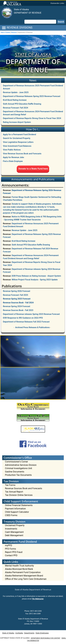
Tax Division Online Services (19, 495)
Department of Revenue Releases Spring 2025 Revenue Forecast (32, 96)
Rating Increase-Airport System (17, 122)
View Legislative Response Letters (18, 142)
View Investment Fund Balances (17, 146)
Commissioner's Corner (16, 462)
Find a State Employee (13, 161)
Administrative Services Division (21, 465)
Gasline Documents (15, 472)
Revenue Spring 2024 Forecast (16, 306)
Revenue (14, 32)
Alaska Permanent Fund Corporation (23, 572)
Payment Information (15, 509)
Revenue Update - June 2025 (16, 92)
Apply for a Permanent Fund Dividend (19, 135)
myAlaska (19, 633)
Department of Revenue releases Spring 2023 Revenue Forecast (31, 314)
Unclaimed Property (15, 525)
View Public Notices (12, 150)
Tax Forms (10, 485)
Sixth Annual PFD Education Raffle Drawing (22, 104)
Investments (11, 529)
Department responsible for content (45, 638)
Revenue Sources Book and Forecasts (24, 488)
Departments (29, 633)
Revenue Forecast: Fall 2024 (15, 108)
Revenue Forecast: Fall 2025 (15, 295)
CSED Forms (11, 515)
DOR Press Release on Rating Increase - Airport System (36, 276)
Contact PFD (11, 555)
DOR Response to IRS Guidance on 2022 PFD (23, 318)
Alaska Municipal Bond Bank (19, 569)
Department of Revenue (28, 13)
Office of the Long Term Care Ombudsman (26, 579)
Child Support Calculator (17, 512)
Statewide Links (57, 3)
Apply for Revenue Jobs (13, 157)
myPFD (9, 545)
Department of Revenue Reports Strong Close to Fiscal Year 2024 (32, 118)
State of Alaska (12, 4)
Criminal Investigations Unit (19, 468)
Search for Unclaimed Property (17, 138)
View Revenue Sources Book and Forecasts (22, 154)
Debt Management (14, 535)
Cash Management (14, 532)
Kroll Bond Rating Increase (15, 100)
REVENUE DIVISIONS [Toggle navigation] (17, 28)
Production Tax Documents (18, 475)
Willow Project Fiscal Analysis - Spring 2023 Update (35, 280)
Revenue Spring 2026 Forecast (16, 291)
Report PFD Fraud (14, 552)
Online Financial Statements (19, 505)
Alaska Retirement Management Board (24, 576)
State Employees (42, 633)
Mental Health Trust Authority (19, 566)
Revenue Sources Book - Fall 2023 (18, 310)
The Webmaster (38, 599)
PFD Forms (10, 549)
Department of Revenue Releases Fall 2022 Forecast (26, 322)
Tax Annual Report (14, 492)
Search (61, 22)
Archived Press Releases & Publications (32, 327)
